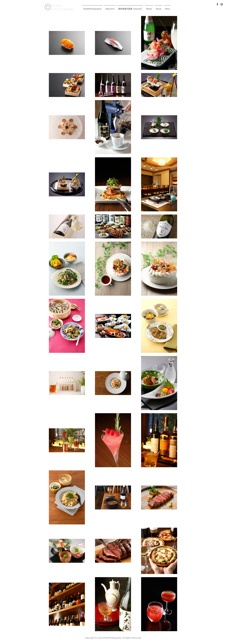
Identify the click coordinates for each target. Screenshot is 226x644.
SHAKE (57, 5)
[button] (149, 7)
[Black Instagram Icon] (222, 4)
